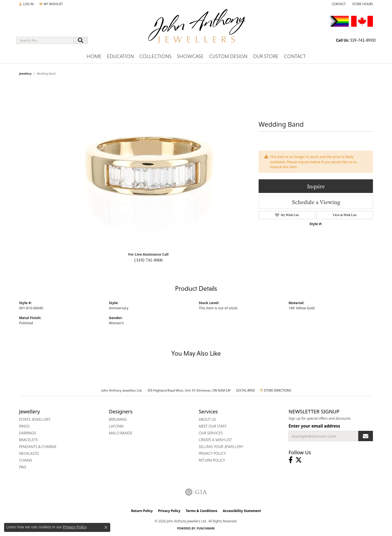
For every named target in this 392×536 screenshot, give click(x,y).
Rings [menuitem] (24, 426)
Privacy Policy (169, 511)
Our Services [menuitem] (211, 433)
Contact (295, 56)
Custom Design (228, 56)
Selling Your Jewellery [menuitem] (221, 447)
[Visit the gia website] (196, 492)
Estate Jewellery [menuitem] (35, 419)
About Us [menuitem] (207, 419)
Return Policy (142, 511)
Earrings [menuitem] (28, 433)
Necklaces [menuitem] (29, 453)
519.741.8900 (245, 390)
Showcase (190, 56)
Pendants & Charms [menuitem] (38, 447)
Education (120, 56)
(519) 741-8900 (148, 260)
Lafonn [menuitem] (116, 426)
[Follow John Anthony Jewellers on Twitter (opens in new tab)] (299, 460)
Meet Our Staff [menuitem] (213, 426)
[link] (338, 4)
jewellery (25, 74)
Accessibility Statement (242, 511)
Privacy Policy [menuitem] (212, 453)
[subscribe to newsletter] (366, 436)
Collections (155, 56)
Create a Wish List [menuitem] (215, 440)
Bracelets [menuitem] (28, 440)
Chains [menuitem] (26, 460)
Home (94, 56)
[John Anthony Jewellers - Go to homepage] (196, 30)
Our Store (266, 56)
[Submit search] (81, 40)
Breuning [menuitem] (118, 419)
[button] (26, 4)
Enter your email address (314, 426)
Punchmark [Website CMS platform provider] (206, 528)
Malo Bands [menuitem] (121, 433)
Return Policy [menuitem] (212, 460)
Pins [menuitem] (23, 467)
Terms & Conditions (202, 511)
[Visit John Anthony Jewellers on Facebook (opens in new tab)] (291, 460)
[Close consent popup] (106, 527)
